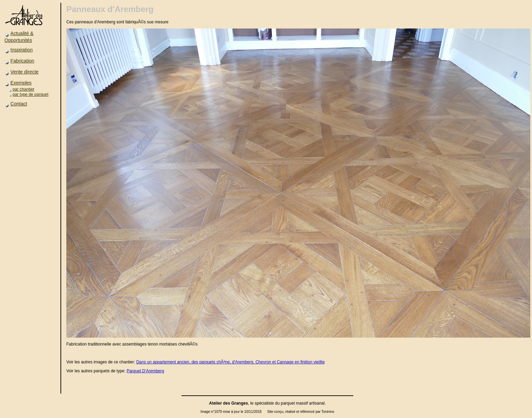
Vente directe (24, 72)
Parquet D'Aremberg (145, 371)
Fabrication (22, 61)
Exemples (21, 83)
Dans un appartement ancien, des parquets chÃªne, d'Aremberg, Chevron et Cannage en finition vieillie (230, 362)
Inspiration (21, 50)
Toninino (328, 412)
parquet (288, 403)
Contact (19, 104)
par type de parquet (31, 94)
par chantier (24, 89)
